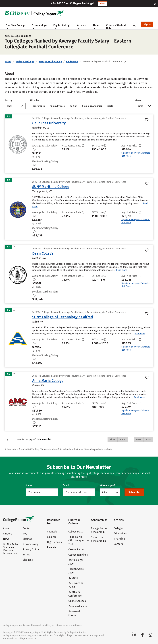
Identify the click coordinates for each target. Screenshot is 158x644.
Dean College (43, 253)
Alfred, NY (38, 322)
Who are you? (108, 485)
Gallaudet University (49, 123)
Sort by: (9, 100)
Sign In (147, 24)
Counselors (53, 532)
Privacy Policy (31, 544)
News (6, 539)
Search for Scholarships (98, 539)
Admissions (120, 533)
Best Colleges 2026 (76, 562)
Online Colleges (77, 601)
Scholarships (40, 26)
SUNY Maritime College (51, 187)
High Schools (54, 542)
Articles (82, 26)
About (96, 26)
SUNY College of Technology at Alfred (63, 317)
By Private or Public (76, 585)
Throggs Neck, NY (42, 191)
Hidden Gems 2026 (76, 571)
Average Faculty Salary (50, 62)
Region (73, 106)
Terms (26, 555)
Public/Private (57, 106)
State (110, 106)
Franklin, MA (39, 258)
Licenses (28, 560)
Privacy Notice (31, 549)
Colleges (52, 537)
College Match (76, 532)
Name (29, 485)
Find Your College (16, 26)
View (103, 4)
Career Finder (76, 550)
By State (73, 578)
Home (8, 62)
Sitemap (28, 539)
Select (105, 492)
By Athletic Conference (75, 594)
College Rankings (25, 62)
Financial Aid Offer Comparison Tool (79, 541)
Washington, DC (41, 128)
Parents (52, 547)
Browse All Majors (78, 606)
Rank (10, 106)
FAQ (25, 534)
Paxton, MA (38, 385)
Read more (122, 270)
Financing (119, 539)
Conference (72, 62)
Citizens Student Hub (116, 27)
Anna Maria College (48, 381)
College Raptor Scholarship (99, 530)
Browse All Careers (74, 613)
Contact (27, 528)
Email (66, 485)
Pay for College (62, 26)
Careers (8, 534)
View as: (139, 100)
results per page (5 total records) (28, 439)
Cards (140, 106)
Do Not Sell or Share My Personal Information (11, 549)
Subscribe (134, 492)
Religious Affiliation (92, 106)
